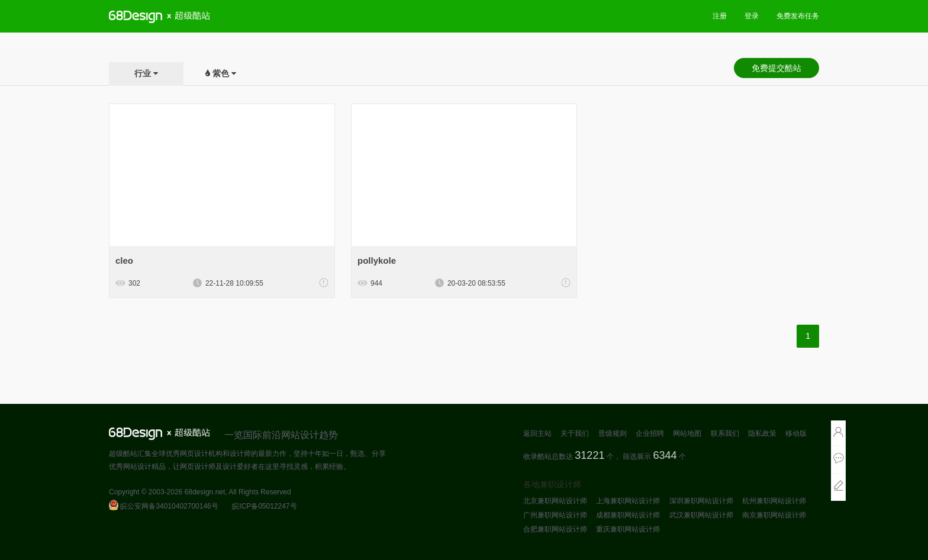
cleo (124, 260)
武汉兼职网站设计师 (701, 515)
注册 (720, 16)
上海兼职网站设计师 (628, 501)
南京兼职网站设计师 (774, 515)
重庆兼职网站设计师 (628, 529)
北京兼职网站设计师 (555, 501)
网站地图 (687, 433)
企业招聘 (650, 433)
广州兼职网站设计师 (555, 515)
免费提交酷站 (776, 68)
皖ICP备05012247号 (264, 506)
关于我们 (575, 433)
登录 (752, 16)
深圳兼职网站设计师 (701, 501)
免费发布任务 (798, 16)
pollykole (377, 260)
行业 (143, 73)
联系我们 (725, 433)
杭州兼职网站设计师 (774, 501)
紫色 (221, 73)
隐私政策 (762, 433)
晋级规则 (613, 433)
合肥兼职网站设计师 (555, 529)
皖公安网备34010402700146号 (164, 506)
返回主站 (537, 433)
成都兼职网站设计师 (628, 515)
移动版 (796, 433)
